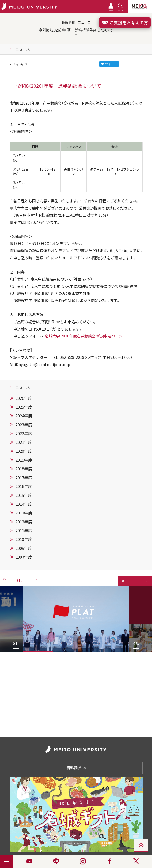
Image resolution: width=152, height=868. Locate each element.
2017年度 (24, 478)
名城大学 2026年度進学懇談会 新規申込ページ (84, 336)
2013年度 (24, 513)
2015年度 (24, 495)
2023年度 (24, 425)
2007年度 (24, 557)
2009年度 (24, 548)
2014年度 (24, 504)
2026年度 (24, 398)
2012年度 (24, 522)
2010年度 (24, 539)
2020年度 (24, 451)
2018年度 (24, 469)
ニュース (23, 49)
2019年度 (24, 460)
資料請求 (76, 768)
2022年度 (24, 433)
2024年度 (24, 416)
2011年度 (24, 531)
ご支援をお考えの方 (125, 22)
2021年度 (24, 442)
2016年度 (24, 486)
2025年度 (24, 407)
